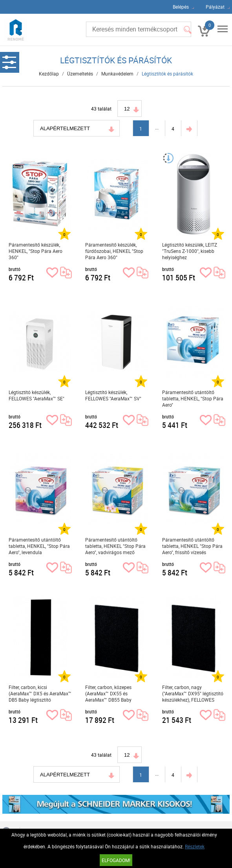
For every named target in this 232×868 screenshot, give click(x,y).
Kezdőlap (49, 74)
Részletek (195, 846)
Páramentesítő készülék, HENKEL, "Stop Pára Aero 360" (36, 251)
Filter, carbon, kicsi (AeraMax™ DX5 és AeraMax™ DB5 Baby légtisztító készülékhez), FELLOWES (40, 694)
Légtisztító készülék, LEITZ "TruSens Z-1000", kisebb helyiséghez (190, 251)
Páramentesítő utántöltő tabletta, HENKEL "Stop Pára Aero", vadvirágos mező (115, 546)
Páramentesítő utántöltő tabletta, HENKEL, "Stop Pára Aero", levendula (39, 546)
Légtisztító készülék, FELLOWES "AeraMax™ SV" (113, 395)
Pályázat (215, 7)
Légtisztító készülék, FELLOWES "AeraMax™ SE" (37, 395)
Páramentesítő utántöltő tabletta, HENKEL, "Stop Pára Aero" (193, 398)
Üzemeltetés (80, 74)
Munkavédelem (117, 74)
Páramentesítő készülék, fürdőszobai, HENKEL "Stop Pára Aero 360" (114, 251)
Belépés (181, 7)
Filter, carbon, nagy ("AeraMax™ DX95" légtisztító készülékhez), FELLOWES (193, 693)
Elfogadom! (116, 860)
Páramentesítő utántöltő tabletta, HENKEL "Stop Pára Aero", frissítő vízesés (192, 546)
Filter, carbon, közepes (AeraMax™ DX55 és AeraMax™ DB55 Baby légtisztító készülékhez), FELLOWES (110, 694)
